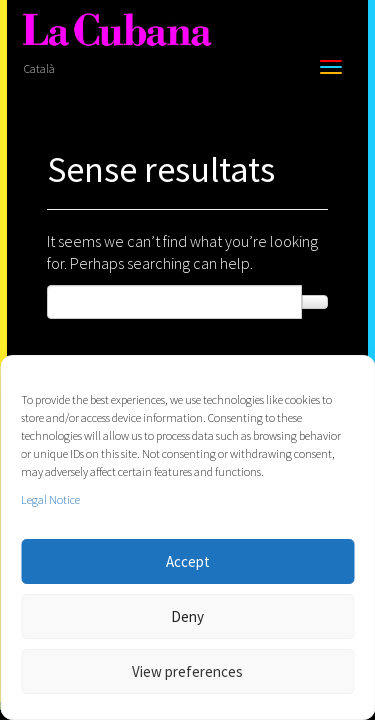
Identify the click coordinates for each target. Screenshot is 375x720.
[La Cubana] (117, 30)
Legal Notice (50, 499)
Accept (188, 561)
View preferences (187, 671)
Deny (187, 616)
